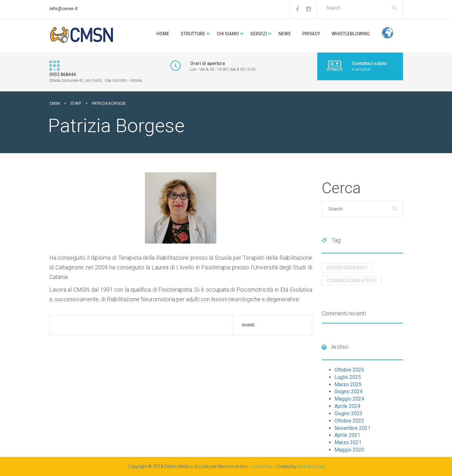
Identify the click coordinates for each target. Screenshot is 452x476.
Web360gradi (311, 466)
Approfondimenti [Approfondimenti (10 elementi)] (347, 268)
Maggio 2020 (349, 450)
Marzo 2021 (348, 442)
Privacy (311, 34)
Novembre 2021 (352, 428)
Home (163, 34)
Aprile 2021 (347, 435)
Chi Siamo (228, 34)
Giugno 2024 (348, 391)
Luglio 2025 (348, 377)
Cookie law (262, 466)
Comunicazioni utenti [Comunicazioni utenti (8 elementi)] (352, 281)
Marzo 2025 (348, 384)
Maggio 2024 (349, 399)
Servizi (259, 34)
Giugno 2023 (348, 413)
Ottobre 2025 (349, 370)
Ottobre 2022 (349, 421)
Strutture (193, 34)
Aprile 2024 (347, 406)
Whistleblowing (351, 34)
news (285, 34)
